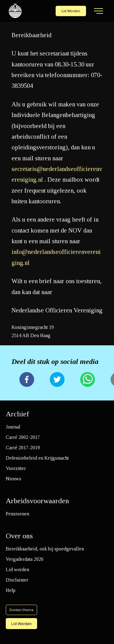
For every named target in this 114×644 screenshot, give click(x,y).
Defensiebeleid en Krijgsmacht (37, 458)
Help (11, 590)
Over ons (19, 536)
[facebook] (27, 380)
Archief (17, 414)
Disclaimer (17, 580)
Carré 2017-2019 (23, 448)
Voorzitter (16, 468)
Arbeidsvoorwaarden (37, 501)
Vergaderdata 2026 (25, 559)
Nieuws (14, 479)
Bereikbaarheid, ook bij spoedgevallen (45, 549)
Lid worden (17, 569)
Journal (13, 427)
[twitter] (57, 380)
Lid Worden (71, 11)
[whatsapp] (88, 380)
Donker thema (21, 610)
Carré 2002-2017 (23, 437)
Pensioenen (17, 514)
